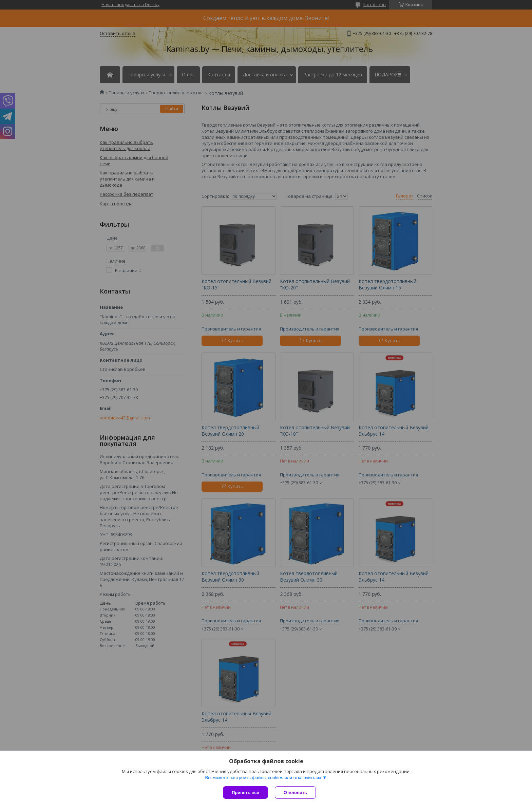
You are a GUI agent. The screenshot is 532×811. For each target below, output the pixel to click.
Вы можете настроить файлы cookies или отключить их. (264, 778)
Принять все (245, 793)
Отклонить (295, 793)
